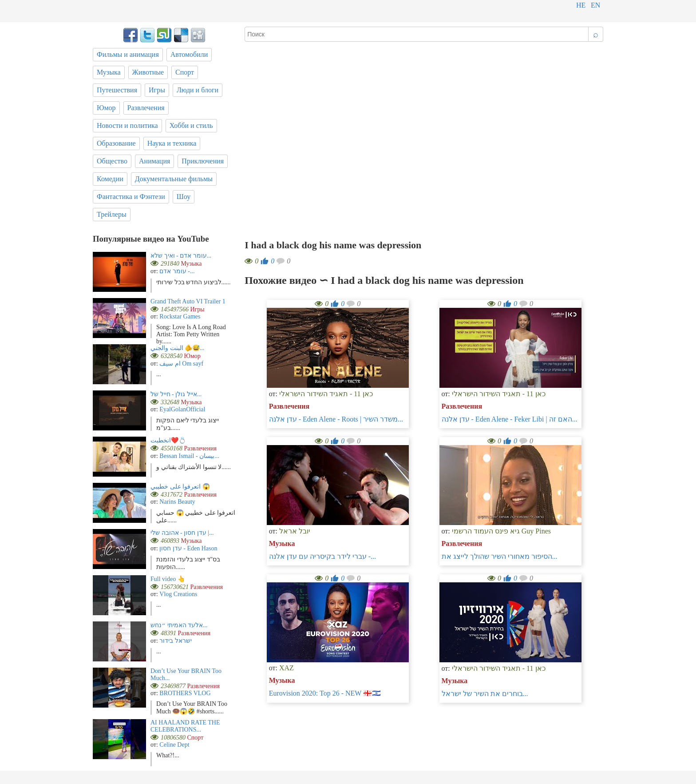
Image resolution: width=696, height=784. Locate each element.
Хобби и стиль (191, 125)
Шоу (184, 197)
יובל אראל (295, 531)
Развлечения (289, 406)
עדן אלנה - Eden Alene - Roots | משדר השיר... (336, 419)
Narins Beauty (177, 502)
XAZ (287, 668)
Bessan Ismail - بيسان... (189, 456)
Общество (112, 161)
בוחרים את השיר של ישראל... (485, 694)
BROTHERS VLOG (185, 693)
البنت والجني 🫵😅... (178, 348)
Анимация (154, 161)
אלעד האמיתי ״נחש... (179, 625)
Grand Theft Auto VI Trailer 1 (188, 301)
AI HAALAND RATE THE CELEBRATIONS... (185, 726)
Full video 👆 (168, 579)
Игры (157, 90)
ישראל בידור (176, 641)
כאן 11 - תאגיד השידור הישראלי (326, 394)
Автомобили (189, 54)
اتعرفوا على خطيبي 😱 (180, 487)
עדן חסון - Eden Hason (188, 548)
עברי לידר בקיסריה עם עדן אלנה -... (322, 556)
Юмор (106, 108)
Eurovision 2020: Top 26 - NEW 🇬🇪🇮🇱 (325, 693)
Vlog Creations (178, 594)
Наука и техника (172, 143)
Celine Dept (174, 745)
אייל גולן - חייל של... (176, 394)
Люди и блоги (198, 90)
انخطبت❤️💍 (168, 440)
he (581, 5)
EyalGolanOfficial (182, 409)
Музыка (282, 543)
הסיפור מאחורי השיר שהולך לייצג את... (500, 556)
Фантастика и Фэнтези (131, 197)
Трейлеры (112, 214)
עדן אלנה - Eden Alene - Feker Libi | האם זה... (510, 419)
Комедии (110, 179)
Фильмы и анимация (128, 54)
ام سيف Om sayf (181, 364)
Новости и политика (127, 125)
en (595, 5)
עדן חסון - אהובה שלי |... (182, 533)
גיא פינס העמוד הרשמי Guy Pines (501, 531)
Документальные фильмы (174, 179)
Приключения (203, 161)
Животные (148, 72)
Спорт (185, 72)
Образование (116, 143)
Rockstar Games (180, 316)
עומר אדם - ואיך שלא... (181, 256)
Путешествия (117, 90)
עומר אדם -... (177, 271)
